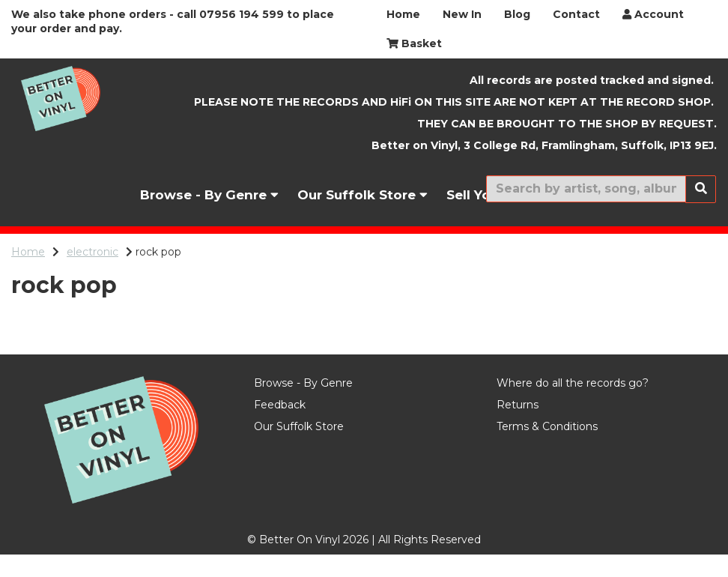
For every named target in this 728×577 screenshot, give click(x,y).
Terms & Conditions (547, 449)
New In (462, 14)
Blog (517, 14)
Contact (576, 14)
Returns (518, 427)
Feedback (280, 427)
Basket (414, 43)
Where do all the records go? (573, 405)
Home (403, 14)
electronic (92, 252)
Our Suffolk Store (363, 195)
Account (653, 14)
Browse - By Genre (209, 195)
